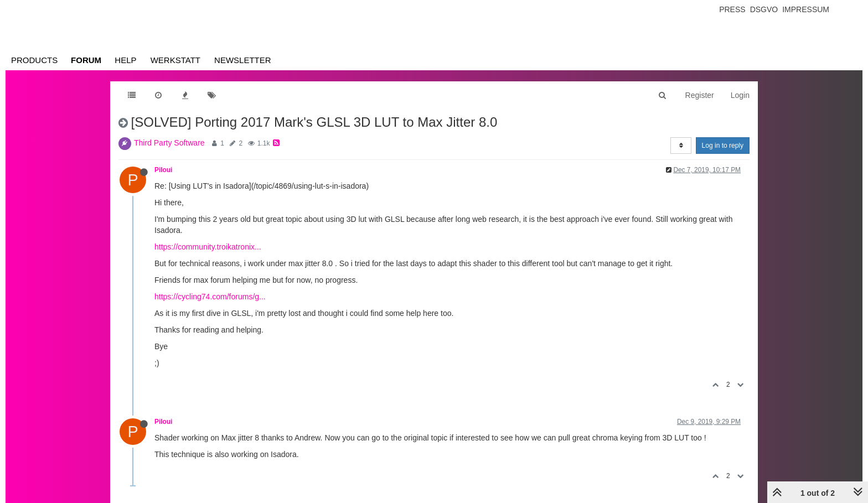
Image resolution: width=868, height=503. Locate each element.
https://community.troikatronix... (208, 247)
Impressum (806, 9)
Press (732, 9)
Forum (86, 60)
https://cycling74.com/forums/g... (210, 297)
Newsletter (243, 60)
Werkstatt (175, 60)
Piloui (163, 170)
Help (125, 60)
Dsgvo (764, 9)
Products (34, 60)
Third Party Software (169, 143)
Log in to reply (723, 146)
